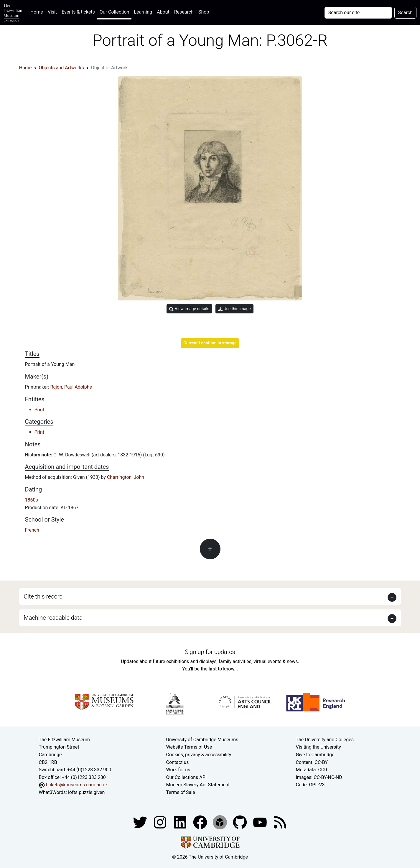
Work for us (178, 770)
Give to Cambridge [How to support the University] (315, 755)
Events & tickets (78, 12)
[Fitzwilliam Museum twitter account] (141, 822)
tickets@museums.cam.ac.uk (77, 785)
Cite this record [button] (43, 596)
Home (38, 11)
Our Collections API (187, 777)
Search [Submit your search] (405, 13)
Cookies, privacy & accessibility (199, 755)
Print (39, 410)
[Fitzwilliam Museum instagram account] (161, 822)
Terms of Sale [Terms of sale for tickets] (181, 792)
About (163, 12)
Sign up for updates (210, 652)
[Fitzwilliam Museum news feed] (280, 822)
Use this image (234, 309)
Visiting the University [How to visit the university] (318, 747)
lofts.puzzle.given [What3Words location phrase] (86, 792)
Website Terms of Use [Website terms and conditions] (189, 747)
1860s (32, 500)
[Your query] (358, 13)
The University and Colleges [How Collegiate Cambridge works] (325, 740)
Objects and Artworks (61, 68)
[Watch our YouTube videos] (261, 822)
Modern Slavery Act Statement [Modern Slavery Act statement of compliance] (198, 785)
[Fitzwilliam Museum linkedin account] (201, 822)
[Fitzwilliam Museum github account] (241, 822)
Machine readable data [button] (53, 618)
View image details (189, 309)
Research (184, 12)
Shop (204, 12)
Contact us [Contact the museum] (178, 762)
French (32, 530)
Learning (143, 12)
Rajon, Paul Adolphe (71, 387)
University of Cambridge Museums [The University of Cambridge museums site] (202, 740)
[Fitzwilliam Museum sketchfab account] (220, 822)
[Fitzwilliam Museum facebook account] (181, 822)
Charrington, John (126, 477)
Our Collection (114, 12)
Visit (52, 12)
